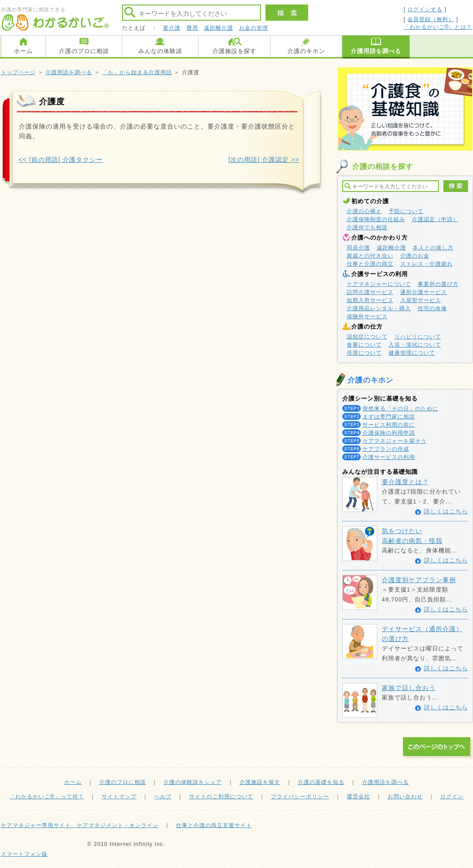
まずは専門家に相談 (389, 417)
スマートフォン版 (24, 854)
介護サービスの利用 (389, 457)
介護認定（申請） (435, 219)
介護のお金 (415, 256)
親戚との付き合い (370, 256)
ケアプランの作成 (386, 449)
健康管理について (412, 353)
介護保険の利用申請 (389, 433)
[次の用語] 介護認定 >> (264, 160)
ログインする (425, 9)
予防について (406, 211)
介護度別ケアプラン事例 (419, 580)
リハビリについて (418, 337)
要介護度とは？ (405, 482)
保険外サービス (367, 316)
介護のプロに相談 (84, 51)
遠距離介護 (219, 28)
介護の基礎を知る (321, 782)
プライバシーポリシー (300, 797)
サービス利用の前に (389, 425)
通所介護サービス (424, 292)
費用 (192, 28)
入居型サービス (421, 300)
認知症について (367, 337)
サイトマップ (119, 797)
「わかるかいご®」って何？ (47, 797)
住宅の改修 (432, 308)
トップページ (18, 72)
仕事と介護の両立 (370, 264)
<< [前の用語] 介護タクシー (61, 160)
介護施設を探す (234, 51)
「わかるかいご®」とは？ (438, 27)
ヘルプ (163, 797)
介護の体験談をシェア (193, 782)
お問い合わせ (405, 797)
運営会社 (358, 797)
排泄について (364, 353)
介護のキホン (306, 51)
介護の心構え (364, 211)
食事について (364, 345)
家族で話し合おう (409, 688)
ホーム (23, 51)
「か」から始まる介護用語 (137, 72)
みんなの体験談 (160, 51)
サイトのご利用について (221, 797)
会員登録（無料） (431, 19)
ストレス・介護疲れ (427, 264)
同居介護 (358, 248)
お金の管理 (254, 28)
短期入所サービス (370, 300)
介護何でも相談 (367, 227)
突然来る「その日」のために (400, 409)
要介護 (172, 28)
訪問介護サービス (370, 292)
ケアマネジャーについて (379, 284)
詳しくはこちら (446, 511)
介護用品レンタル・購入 (379, 308)
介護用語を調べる (376, 51)
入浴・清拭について (415, 345)
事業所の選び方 (438, 284)
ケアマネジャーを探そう (395, 441)
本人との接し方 (433, 248)
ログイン (452, 797)
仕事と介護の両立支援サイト (214, 825)
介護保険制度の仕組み (376, 219)
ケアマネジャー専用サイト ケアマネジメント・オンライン (80, 825)
